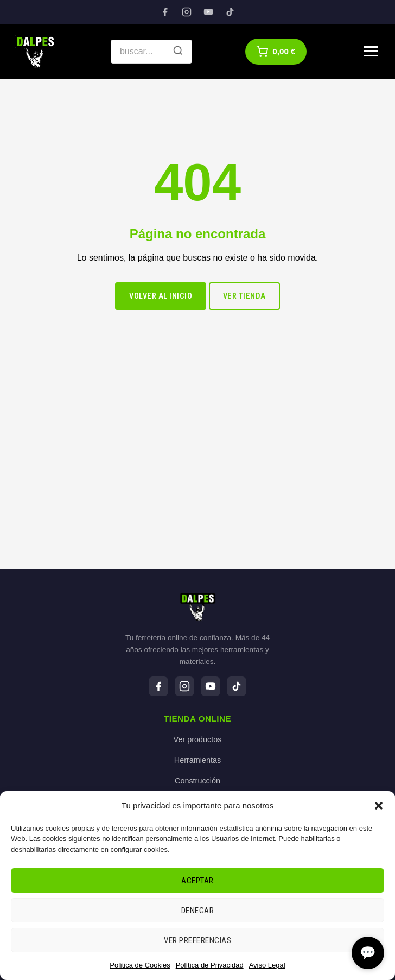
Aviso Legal (267, 965)
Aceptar (197, 881)
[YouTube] (208, 12)
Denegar (198, 911)
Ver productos (198, 739)
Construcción (197, 781)
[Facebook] (165, 12)
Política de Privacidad (210, 965)
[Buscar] (178, 52)
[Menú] (371, 51)
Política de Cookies (140, 965)
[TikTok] (230, 12)
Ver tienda (244, 296)
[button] (379, 806)
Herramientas (197, 760)
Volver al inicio (161, 296)
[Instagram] (187, 12)
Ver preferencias (197, 940)
